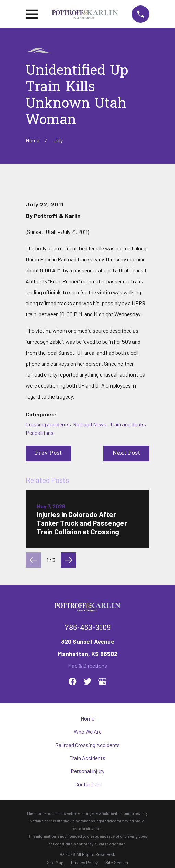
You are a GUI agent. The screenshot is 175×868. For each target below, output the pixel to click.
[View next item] (68, 560)
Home (87, 718)
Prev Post (48, 453)
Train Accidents (87, 758)
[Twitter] (87, 681)
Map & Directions (87, 665)
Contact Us (88, 784)
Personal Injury (87, 771)
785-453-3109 (88, 628)
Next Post (126, 453)
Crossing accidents (48, 424)
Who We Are (88, 731)
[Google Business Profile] (102, 681)
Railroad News (90, 424)
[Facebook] (72, 681)
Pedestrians (40, 433)
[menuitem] (55, 863)
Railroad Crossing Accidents (87, 745)
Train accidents (127, 424)
